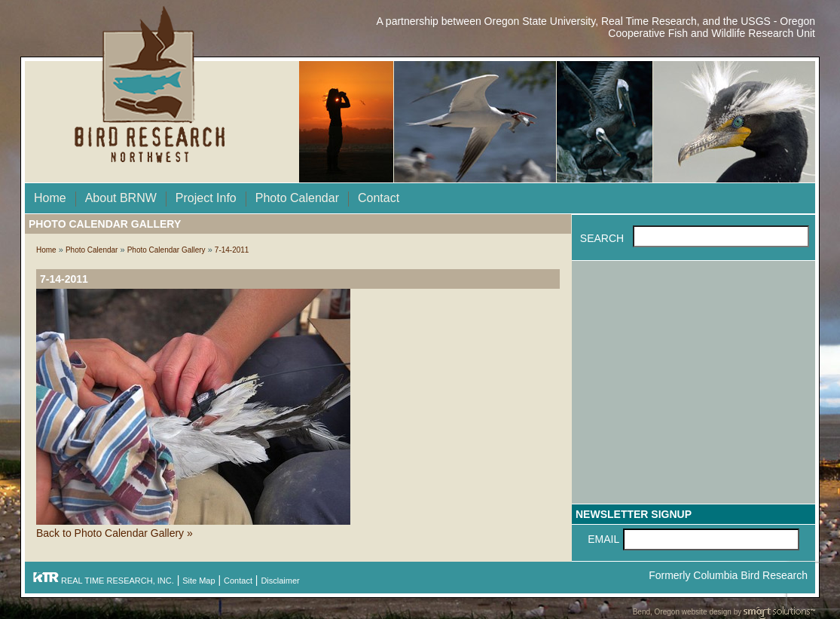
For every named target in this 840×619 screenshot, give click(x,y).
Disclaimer (280, 581)
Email (603, 539)
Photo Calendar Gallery (166, 250)
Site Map (199, 581)
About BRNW (121, 198)
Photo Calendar (297, 198)
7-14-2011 (232, 250)
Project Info (206, 198)
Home (50, 198)
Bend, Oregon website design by (724, 613)
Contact (379, 198)
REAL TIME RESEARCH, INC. (103, 581)
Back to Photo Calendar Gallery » (115, 533)
